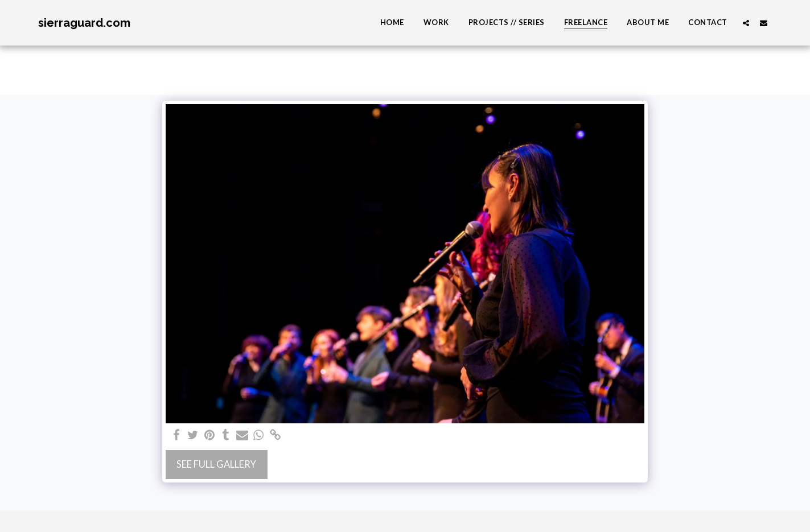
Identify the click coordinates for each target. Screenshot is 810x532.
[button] (746, 23)
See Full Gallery (216, 464)
